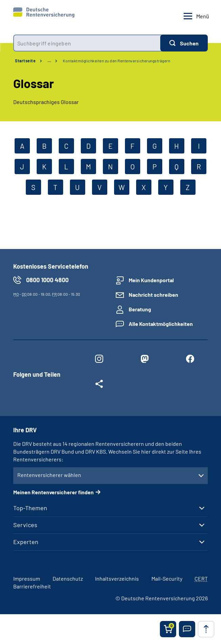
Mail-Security (167, 578)
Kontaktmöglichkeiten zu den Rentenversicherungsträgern (116, 61)
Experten (26, 542)
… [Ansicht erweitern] (49, 61)
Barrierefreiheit (32, 586)
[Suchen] (184, 43)
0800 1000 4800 (47, 280)
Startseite (25, 61)
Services (25, 525)
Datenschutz (68, 578)
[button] (187, 629)
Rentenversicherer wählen (49, 475)
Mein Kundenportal (151, 280)
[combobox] (87, 43)
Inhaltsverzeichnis (117, 578)
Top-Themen (30, 508)
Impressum (27, 578)
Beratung (140, 309)
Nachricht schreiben (153, 295)
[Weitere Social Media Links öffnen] (99, 385)
